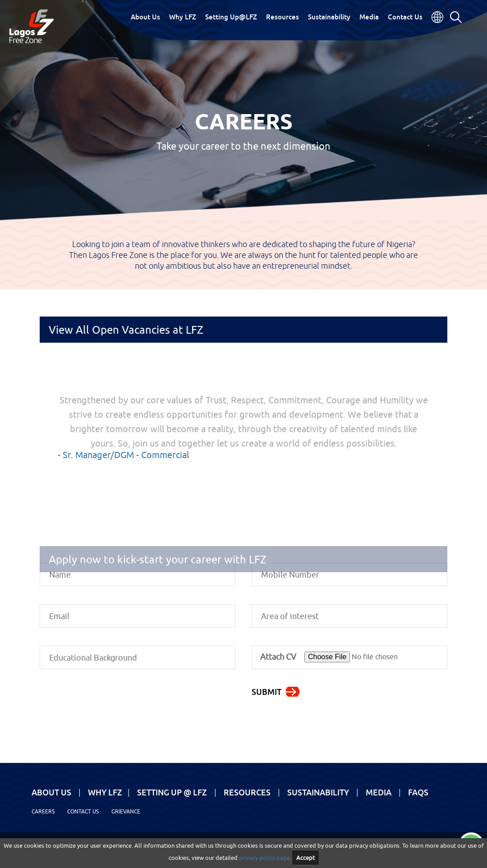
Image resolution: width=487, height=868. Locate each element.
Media (369, 17)
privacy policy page (264, 858)
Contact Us (405, 17)
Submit (266, 692)
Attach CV (278, 657)
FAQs (418, 792)
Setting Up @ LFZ (172, 792)
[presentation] (108, 705)
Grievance (126, 811)
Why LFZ (183, 17)
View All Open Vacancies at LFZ (126, 330)
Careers (43, 811)
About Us (145, 17)
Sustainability (329, 17)
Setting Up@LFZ (231, 17)
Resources (283, 17)
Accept (306, 858)
